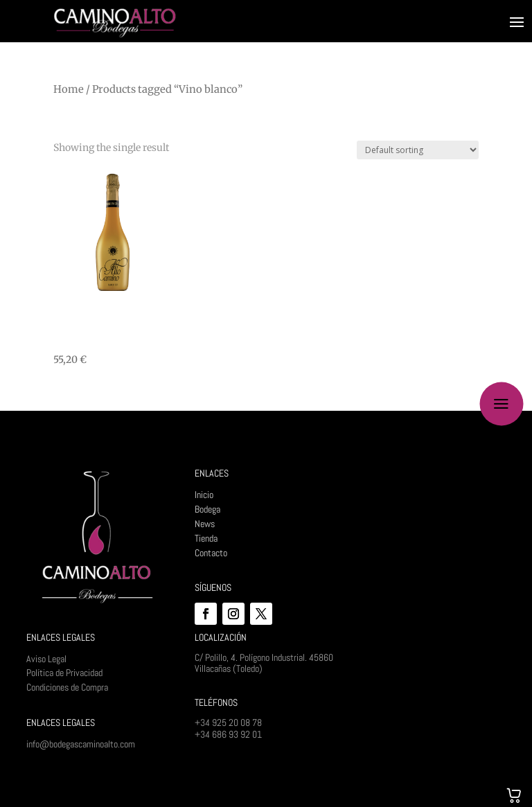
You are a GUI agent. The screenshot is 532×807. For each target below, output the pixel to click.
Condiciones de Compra (67, 687)
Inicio (204, 495)
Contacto (211, 553)
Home (69, 89)
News (205, 524)
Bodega (207, 509)
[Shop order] (418, 150)
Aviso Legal (46, 659)
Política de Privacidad (64, 673)
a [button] (501, 403)
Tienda (206, 538)
